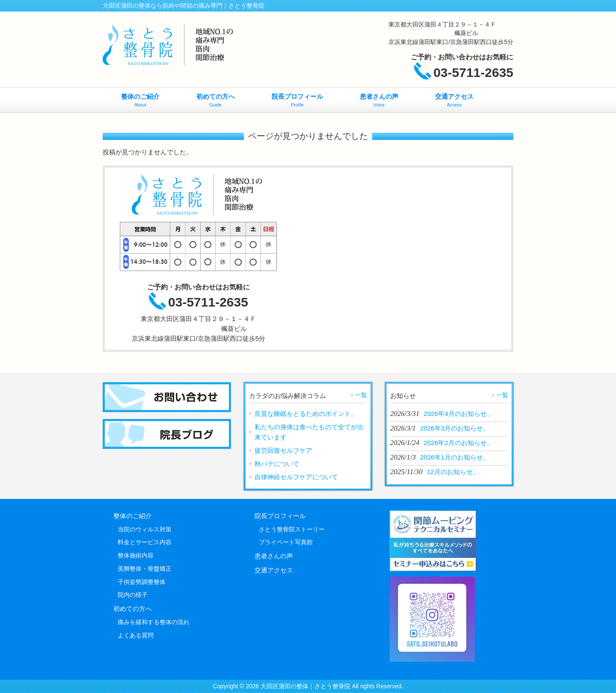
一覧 (361, 395)
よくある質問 (136, 635)
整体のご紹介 (133, 516)
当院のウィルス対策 (145, 529)
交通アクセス (274, 570)
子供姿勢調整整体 (142, 582)
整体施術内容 (136, 555)
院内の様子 (133, 595)
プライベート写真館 (286, 542)
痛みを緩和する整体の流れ (154, 622)
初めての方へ (133, 609)
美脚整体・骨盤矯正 (145, 569)
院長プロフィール (280, 516)
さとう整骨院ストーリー (292, 529)
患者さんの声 (274, 556)
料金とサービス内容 (145, 542)
